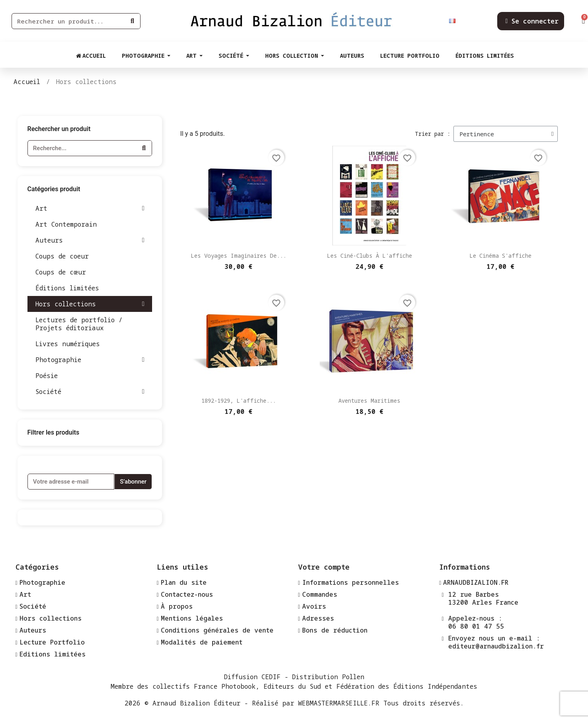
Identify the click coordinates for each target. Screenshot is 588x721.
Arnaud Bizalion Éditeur (196, 703)
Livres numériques (68, 344)
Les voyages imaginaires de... (238, 256)
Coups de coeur (62, 256)
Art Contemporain (66, 224)
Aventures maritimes (369, 401)
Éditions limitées (67, 288)
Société (90, 392)
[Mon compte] (532, 21)
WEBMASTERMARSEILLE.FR (339, 703)
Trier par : (433, 134)
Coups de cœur (61, 272)
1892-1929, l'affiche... (239, 401)
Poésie (47, 376)
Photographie (90, 360)
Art (90, 208)
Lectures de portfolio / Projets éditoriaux (79, 324)
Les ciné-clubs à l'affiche (369, 256)
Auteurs (90, 240)
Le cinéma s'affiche (500, 256)
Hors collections (90, 304)
